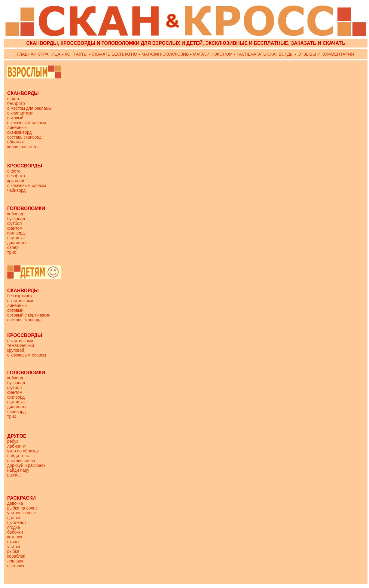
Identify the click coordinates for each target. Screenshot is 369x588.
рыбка (13, 551)
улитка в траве (22, 513)
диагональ (17, 243)
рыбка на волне (23, 508)
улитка (14, 547)
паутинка (16, 238)
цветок (14, 518)
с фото (14, 99)
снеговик (16, 566)
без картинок (20, 296)
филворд (16, 233)
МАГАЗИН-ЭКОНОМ (213, 54)
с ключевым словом (27, 123)
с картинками (20, 301)
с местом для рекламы (29, 108)
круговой (16, 181)
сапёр (13, 247)
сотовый (15, 118)
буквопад (16, 219)
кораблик (16, 556)
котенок (15, 537)
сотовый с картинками (29, 315)
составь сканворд (24, 137)
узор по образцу (23, 451)
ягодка (14, 527)
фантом (15, 228)
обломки (15, 142)
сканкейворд (20, 132)
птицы (13, 542)
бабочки (15, 532)
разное (14, 475)
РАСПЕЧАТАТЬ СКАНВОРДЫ (265, 54)
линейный (17, 127)
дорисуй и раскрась (26, 465)
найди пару (18, 470)
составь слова (21, 461)
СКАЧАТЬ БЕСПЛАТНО (114, 54)
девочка (15, 503)
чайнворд (16, 190)
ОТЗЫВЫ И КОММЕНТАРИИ (325, 54)
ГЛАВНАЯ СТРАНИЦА (39, 54)
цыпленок (17, 522)
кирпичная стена (23, 147)
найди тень (18, 456)
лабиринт (17, 446)
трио (12, 252)
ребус (13, 441)
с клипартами (20, 113)
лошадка (16, 561)
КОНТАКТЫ (76, 54)
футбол (14, 223)
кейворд (15, 214)
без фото (16, 103)
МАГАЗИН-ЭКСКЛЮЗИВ (166, 54)
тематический (21, 345)
